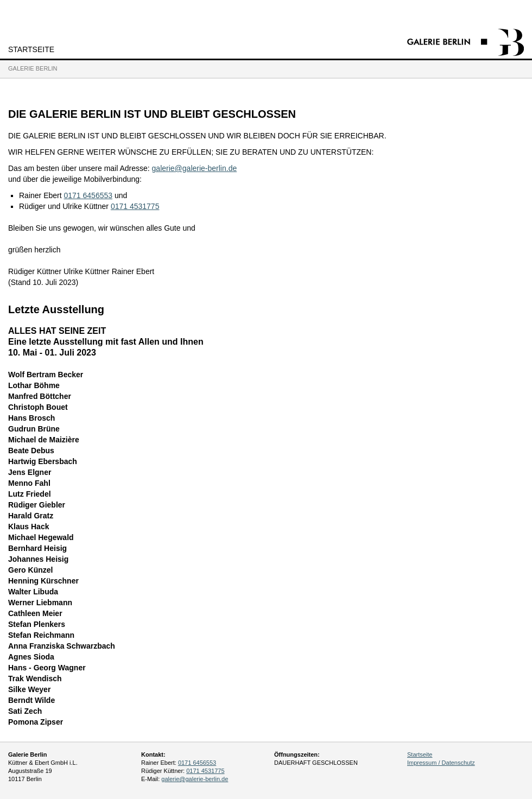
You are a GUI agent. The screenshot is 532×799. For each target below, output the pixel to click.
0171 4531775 (135, 206)
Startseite (31, 49)
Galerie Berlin (33, 68)
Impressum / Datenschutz (441, 763)
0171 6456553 (88, 195)
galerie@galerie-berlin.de (195, 168)
